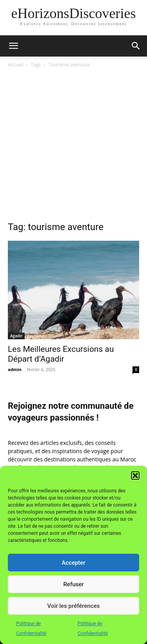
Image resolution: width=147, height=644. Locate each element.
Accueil (15, 65)
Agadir (16, 336)
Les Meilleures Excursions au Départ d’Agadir (61, 354)
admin (15, 369)
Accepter (73, 563)
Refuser (73, 584)
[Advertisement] (73, 147)
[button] (135, 476)
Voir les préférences (74, 606)
